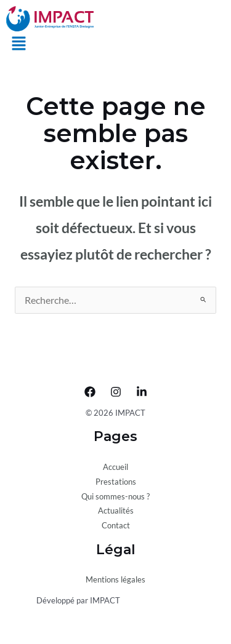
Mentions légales (115, 579)
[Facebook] (90, 392)
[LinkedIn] (142, 392)
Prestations (116, 482)
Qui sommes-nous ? (115, 496)
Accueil (115, 467)
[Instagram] (116, 392)
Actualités (116, 511)
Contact (116, 525)
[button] (18, 45)
